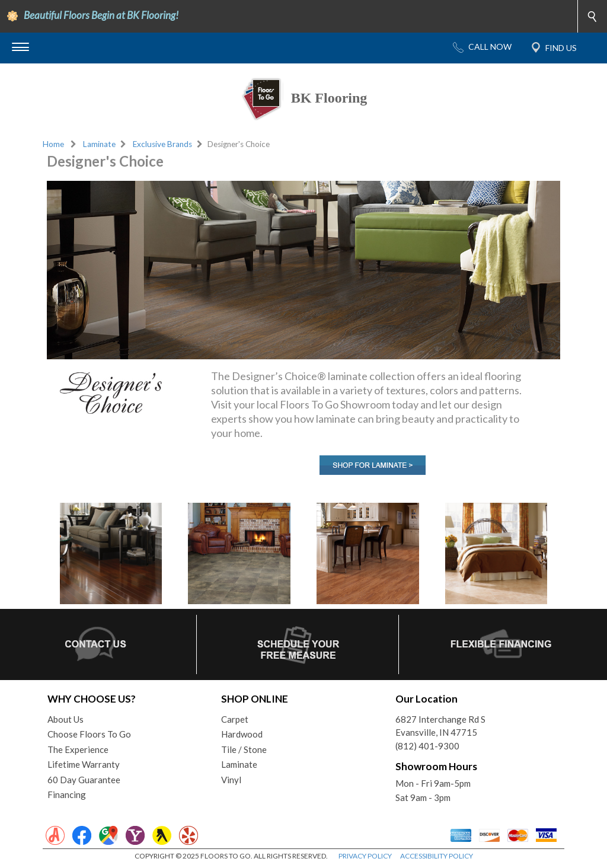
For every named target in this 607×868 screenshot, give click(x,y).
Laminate (99, 144)
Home (53, 144)
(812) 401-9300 (427, 746)
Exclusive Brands (162, 144)
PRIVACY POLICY (365, 856)
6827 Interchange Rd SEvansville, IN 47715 (440, 726)
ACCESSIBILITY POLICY (437, 856)
